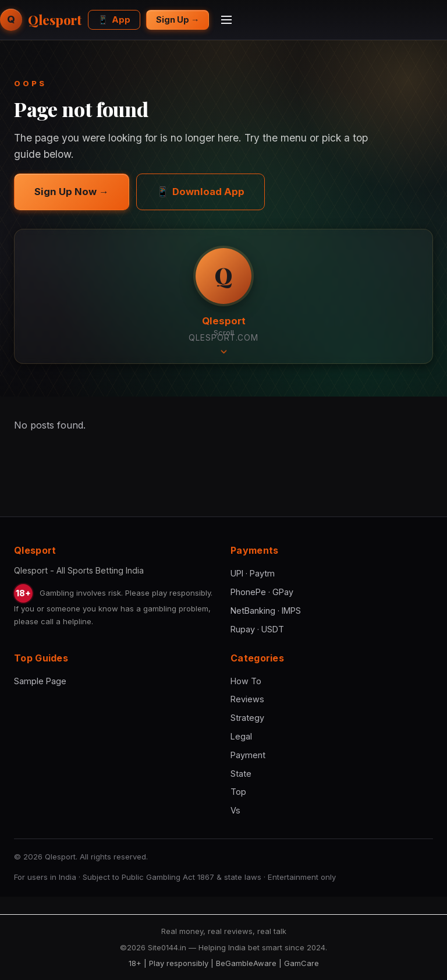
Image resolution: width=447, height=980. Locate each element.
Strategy (247, 718)
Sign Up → (178, 20)
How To (246, 681)
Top (238, 792)
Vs (235, 810)
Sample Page (40, 681)
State (241, 774)
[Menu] (226, 20)
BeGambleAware (246, 963)
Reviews (247, 699)
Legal (241, 736)
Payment (248, 755)
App (114, 20)
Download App (201, 192)
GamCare (301, 963)
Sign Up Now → (72, 192)
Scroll (224, 341)
